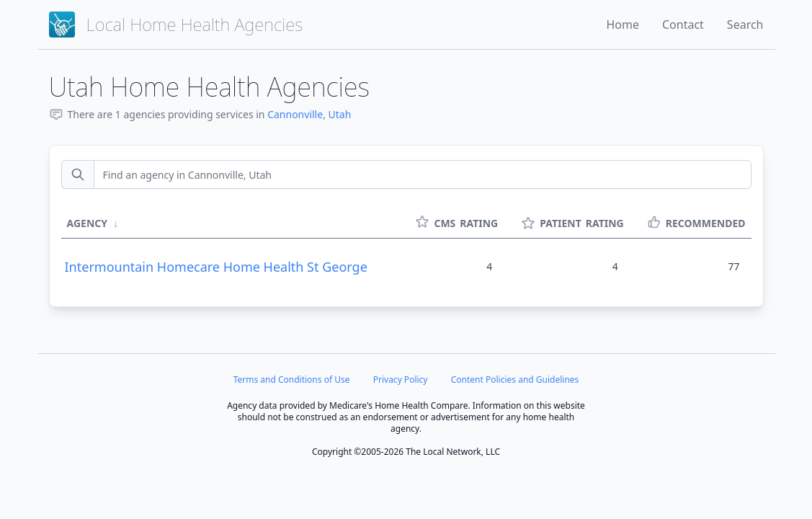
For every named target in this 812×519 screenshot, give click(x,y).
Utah (340, 114)
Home (623, 25)
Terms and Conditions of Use (292, 380)
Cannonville (295, 114)
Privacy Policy (401, 380)
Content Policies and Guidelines (515, 380)
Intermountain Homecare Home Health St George (216, 267)
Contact (683, 25)
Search (745, 25)
